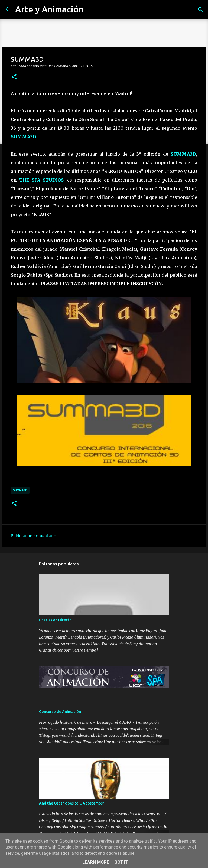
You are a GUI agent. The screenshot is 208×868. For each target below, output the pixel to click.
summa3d (20, 490)
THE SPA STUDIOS (41, 180)
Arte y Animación (49, 9)
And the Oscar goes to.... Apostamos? (72, 803)
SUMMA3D (24, 137)
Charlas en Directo (55, 620)
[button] (14, 77)
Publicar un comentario (34, 536)
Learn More (96, 862)
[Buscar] (200, 9)
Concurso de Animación (60, 712)
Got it (121, 862)
